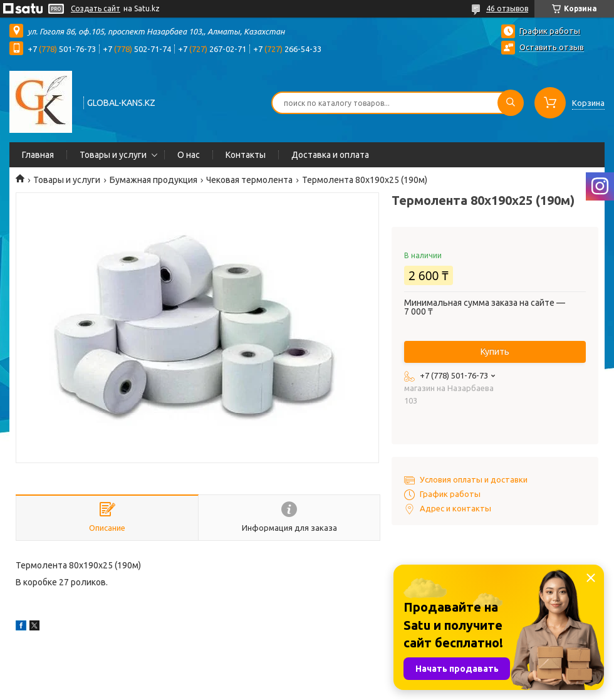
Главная (38, 155)
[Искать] (511, 103)
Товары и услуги (113, 155)
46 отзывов (507, 8)
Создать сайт (96, 8)
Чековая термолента (249, 180)
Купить (495, 352)
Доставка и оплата (330, 155)
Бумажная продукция (153, 180)
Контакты (246, 155)
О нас (189, 155)
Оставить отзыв (552, 47)
